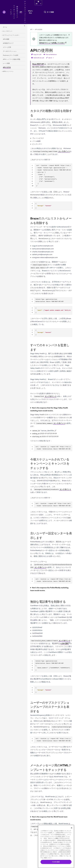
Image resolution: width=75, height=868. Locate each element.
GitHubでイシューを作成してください (52, 43)
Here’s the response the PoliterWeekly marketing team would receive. (49, 589)
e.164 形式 (65, 643)
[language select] (38, 4)
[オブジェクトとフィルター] (11, 35)
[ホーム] (5, 27)
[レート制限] (6, 63)
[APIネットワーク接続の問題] (12, 59)
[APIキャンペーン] (8, 71)
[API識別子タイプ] (8, 43)
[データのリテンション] (10, 51)
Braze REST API (38, 64)
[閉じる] (72, 828)
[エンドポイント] (8, 31)
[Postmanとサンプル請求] (11, 55)
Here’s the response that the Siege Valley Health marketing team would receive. (49, 409)
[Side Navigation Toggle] (25, 26)
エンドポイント (51, 151)
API (31, 29)
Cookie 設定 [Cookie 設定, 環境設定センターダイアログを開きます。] (56, 862)
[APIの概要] (6, 39)
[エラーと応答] (7, 47)
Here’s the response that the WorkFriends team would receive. (49, 818)
